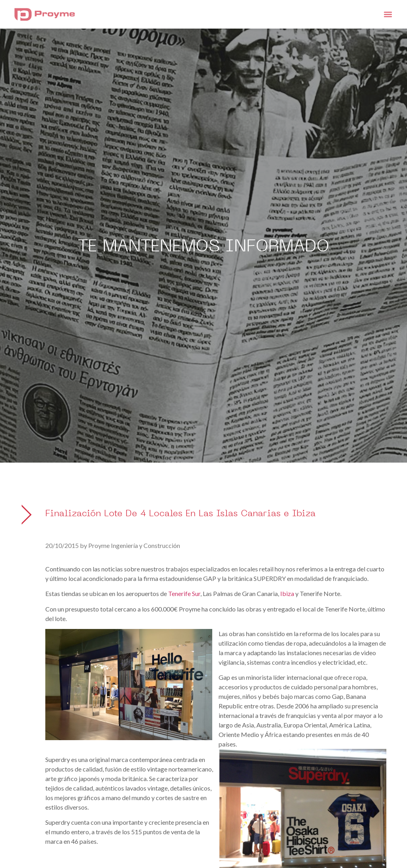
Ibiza (287, 593)
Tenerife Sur (184, 593)
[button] (388, 14)
